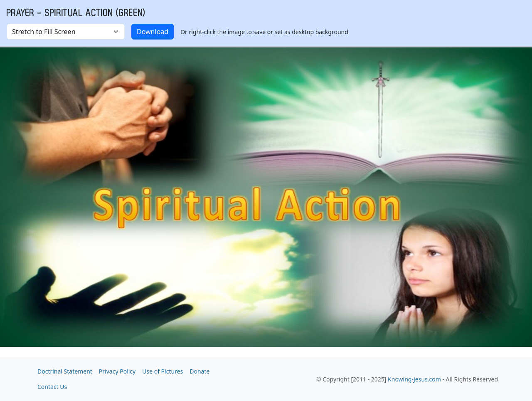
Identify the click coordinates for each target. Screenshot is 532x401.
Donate (199, 371)
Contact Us (52, 387)
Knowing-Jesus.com (414, 379)
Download (153, 32)
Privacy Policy (117, 371)
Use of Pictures (163, 371)
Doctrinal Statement (65, 371)
